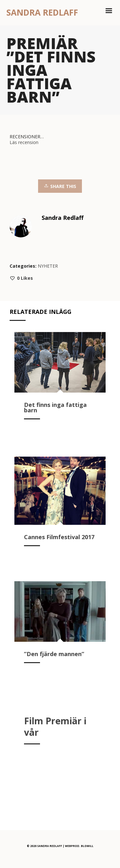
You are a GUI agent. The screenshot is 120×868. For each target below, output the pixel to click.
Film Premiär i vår (55, 727)
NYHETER (48, 266)
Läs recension (24, 142)
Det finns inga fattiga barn (55, 407)
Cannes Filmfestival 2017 (59, 537)
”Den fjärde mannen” (54, 654)
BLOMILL (87, 846)
